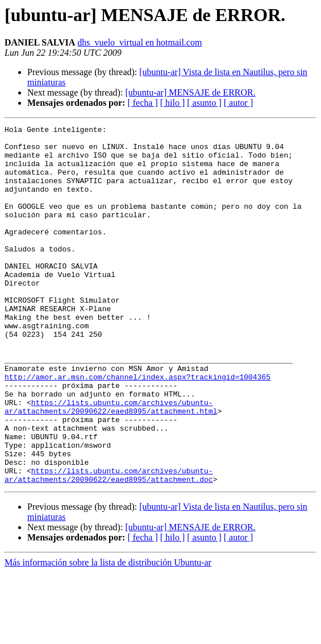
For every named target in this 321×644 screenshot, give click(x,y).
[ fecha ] (142, 103)
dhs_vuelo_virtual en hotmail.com (139, 42)
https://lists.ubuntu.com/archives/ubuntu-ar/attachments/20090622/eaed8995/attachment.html (111, 464)
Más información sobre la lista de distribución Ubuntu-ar (108, 634)
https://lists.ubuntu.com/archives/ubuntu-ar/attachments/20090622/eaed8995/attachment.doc (109, 546)
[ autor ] (239, 103)
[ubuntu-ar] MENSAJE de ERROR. (190, 92)
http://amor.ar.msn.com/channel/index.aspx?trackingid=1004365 (137, 428)
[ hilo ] (173, 103)
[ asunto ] (204, 103)
